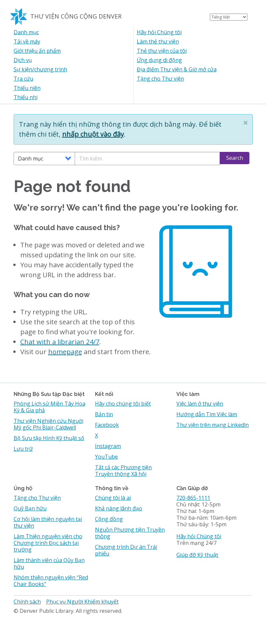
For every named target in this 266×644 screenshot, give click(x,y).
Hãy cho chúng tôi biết (123, 404)
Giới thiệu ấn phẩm (37, 51)
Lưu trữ (23, 449)
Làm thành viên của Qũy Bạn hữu (49, 563)
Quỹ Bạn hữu (30, 508)
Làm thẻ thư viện (158, 41)
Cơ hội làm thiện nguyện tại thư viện (48, 522)
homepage (65, 352)
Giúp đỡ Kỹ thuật (197, 555)
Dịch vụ (23, 60)
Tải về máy (27, 41)
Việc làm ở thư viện (200, 404)
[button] (245, 123)
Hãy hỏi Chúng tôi (159, 32)
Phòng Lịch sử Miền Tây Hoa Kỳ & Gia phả (49, 407)
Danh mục (26, 32)
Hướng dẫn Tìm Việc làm (207, 414)
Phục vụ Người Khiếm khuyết (82, 602)
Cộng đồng (109, 519)
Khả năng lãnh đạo (119, 508)
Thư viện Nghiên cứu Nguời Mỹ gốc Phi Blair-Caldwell (48, 424)
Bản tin (104, 414)
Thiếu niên (27, 88)
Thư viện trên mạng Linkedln (213, 425)
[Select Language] (229, 17)
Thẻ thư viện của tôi (162, 51)
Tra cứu (23, 79)
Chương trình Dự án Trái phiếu (126, 550)
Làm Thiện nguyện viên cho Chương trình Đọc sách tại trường (48, 543)
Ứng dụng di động (159, 60)
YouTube (106, 457)
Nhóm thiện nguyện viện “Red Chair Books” (51, 581)
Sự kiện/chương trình (40, 69)
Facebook (107, 425)
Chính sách (27, 602)
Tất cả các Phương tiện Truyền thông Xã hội (123, 471)
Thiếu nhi (26, 97)
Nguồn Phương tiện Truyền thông (130, 533)
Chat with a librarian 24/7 (60, 342)
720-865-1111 (193, 498)
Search (235, 158)
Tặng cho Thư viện (160, 79)
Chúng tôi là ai (113, 498)
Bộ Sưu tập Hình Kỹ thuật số (49, 438)
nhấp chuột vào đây (93, 134)
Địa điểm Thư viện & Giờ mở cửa (177, 69)
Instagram (108, 446)
